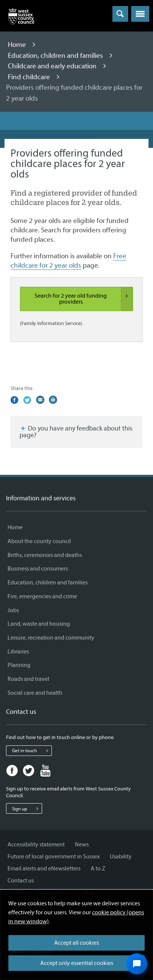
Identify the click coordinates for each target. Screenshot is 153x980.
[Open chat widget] (137, 964)
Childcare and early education (53, 66)
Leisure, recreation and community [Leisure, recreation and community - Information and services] (51, 638)
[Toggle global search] (120, 14)
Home (18, 45)
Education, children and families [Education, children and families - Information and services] (48, 583)
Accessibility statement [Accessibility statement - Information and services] (36, 845)
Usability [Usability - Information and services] (121, 857)
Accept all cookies (76, 943)
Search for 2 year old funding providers (84, 299)
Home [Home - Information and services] (15, 527)
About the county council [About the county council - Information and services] (39, 541)
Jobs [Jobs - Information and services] (13, 610)
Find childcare (30, 77)
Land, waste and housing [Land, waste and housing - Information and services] (39, 624)
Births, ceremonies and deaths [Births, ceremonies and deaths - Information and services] (45, 555)
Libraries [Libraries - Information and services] (18, 652)
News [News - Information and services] (82, 845)
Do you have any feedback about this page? (76, 432)
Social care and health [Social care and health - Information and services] (35, 693)
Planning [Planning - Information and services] (19, 665)
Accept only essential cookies (77, 963)
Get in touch (32, 751)
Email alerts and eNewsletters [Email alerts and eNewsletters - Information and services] (44, 869)
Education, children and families (56, 56)
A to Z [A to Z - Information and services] (98, 869)
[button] (140, 14)
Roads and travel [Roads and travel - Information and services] (28, 679)
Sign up (27, 808)
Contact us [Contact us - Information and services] (21, 881)
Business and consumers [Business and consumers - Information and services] (38, 569)
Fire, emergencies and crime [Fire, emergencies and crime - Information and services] (42, 596)
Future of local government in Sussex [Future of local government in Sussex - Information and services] (54, 857)
